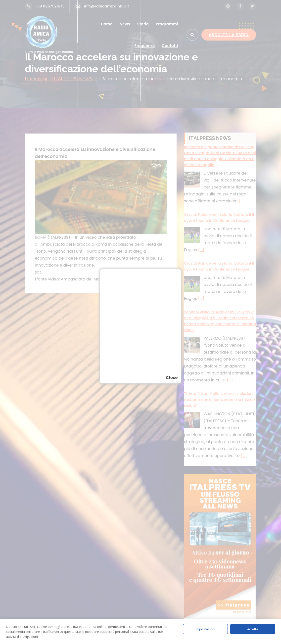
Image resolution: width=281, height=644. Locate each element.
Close (172, 378)
